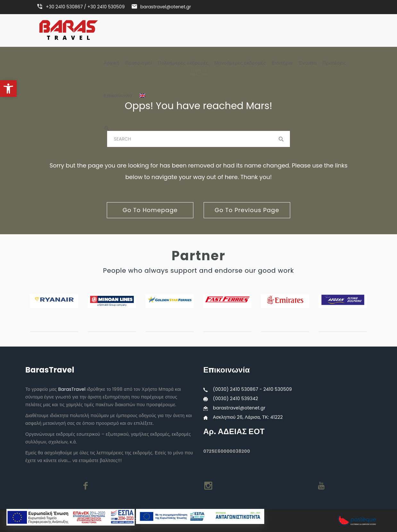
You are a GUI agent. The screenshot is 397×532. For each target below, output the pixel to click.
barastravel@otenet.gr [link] (239, 408)
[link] (8, 89)
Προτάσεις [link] (334, 63)
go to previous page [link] (247, 210)
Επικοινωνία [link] (118, 96)
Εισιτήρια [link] (282, 63)
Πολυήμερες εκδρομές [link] (183, 63)
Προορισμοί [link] (139, 63)
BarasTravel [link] (72, 389)
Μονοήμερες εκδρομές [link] (240, 63)
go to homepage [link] (150, 210)
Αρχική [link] (111, 63)
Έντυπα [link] (308, 63)
